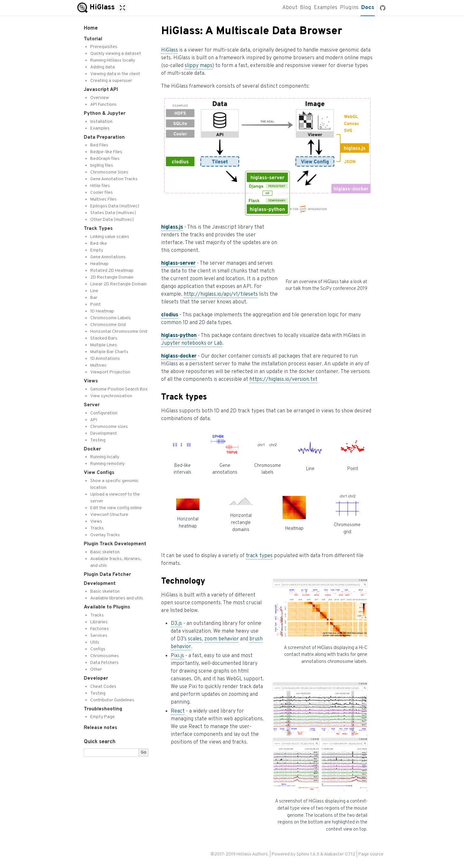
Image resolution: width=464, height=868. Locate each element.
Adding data (102, 67)
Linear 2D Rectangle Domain (118, 284)
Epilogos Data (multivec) (115, 206)
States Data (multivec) (113, 213)
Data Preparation (104, 137)
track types (259, 556)
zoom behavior (222, 639)
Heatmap (99, 264)
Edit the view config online (116, 508)
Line (94, 291)
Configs (98, 649)
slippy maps (198, 66)
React (178, 711)
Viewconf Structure (109, 515)
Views (91, 381)
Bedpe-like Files (106, 152)
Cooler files (101, 193)
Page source (371, 854)
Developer (96, 678)
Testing (98, 440)
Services (99, 636)
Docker (92, 449)
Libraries (99, 622)
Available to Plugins (107, 607)
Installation (101, 122)
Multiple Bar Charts (109, 352)
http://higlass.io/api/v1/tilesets (221, 294)
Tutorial (93, 39)
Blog (306, 8)
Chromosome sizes (109, 427)
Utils (95, 642)
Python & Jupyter (105, 113)
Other (96, 670)
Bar (94, 298)
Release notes (101, 728)
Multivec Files (103, 199)
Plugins (349, 8)
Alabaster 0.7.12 (340, 854)
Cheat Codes (103, 687)
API (94, 420)
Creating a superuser (111, 81)
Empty (97, 250)
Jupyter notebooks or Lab (192, 343)
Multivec (98, 365)
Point (96, 305)
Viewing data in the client (115, 74)
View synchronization (111, 396)
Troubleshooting (103, 709)
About (290, 8)
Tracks (97, 528)
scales (195, 639)
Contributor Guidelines (112, 700)
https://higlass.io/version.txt (283, 380)
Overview (100, 98)
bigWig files (102, 166)
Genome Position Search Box (119, 389)
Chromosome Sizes (109, 172)
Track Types (98, 229)
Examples (326, 8)
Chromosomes (105, 656)
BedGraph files (105, 159)
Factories (100, 629)
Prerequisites (104, 47)
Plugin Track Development (115, 544)
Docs (368, 8)
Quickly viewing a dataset (116, 54)
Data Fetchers (104, 663)
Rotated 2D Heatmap (112, 271)
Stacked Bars (104, 338)
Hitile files (100, 186)
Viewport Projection (110, 372)
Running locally (105, 457)
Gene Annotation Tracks (114, 179)
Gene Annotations (108, 257)
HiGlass (169, 50)
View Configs (99, 473)
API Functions (103, 105)
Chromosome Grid (108, 325)
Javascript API (101, 90)
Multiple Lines (104, 345)
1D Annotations (105, 359)
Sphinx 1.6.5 (308, 854)
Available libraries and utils (117, 598)
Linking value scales (110, 237)
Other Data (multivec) (112, 220)
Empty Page (102, 717)
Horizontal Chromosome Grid (119, 332)
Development (104, 434)
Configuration (104, 413)
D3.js (176, 624)
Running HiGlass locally (113, 60)
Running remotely (107, 464)
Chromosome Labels (111, 318)
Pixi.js (177, 656)
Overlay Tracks (105, 535)
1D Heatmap (102, 311)
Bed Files (99, 145)
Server (92, 405)
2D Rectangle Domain (112, 277)
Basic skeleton (105, 552)
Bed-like (99, 244)
